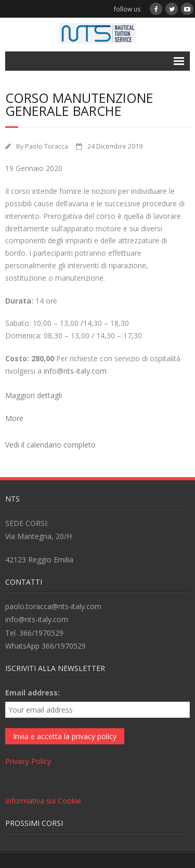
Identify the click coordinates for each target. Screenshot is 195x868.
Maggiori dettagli (34, 395)
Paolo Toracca (47, 146)
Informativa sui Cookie (43, 801)
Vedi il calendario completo (50, 445)
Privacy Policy (28, 761)
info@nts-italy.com (75, 371)
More (14, 418)
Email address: (32, 693)
